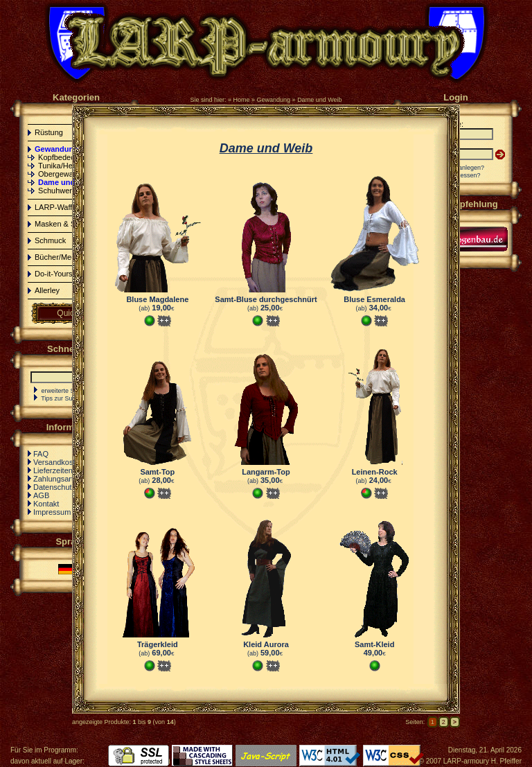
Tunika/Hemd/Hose (71, 166)
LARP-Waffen (58, 207)
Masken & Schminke (69, 224)
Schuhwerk (57, 191)
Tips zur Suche (62, 398)
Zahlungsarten (57, 479)
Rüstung (49, 132)
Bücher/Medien (60, 257)
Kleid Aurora (266, 644)
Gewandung (274, 100)
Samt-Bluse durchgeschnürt (266, 299)
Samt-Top (157, 472)
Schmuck (50, 240)
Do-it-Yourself (57, 274)
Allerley (47, 290)
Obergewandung (66, 174)
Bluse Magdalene (157, 299)
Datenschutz (54, 487)
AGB (41, 495)
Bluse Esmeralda (374, 299)
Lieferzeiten (53, 470)
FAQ (41, 454)
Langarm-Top (266, 472)
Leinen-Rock (375, 472)
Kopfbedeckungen (69, 157)
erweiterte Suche (65, 391)
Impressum (52, 512)
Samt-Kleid (374, 644)
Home (242, 100)
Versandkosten (59, 462)
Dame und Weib (319, 100)
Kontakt (46, 504)
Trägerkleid (158, 644)
